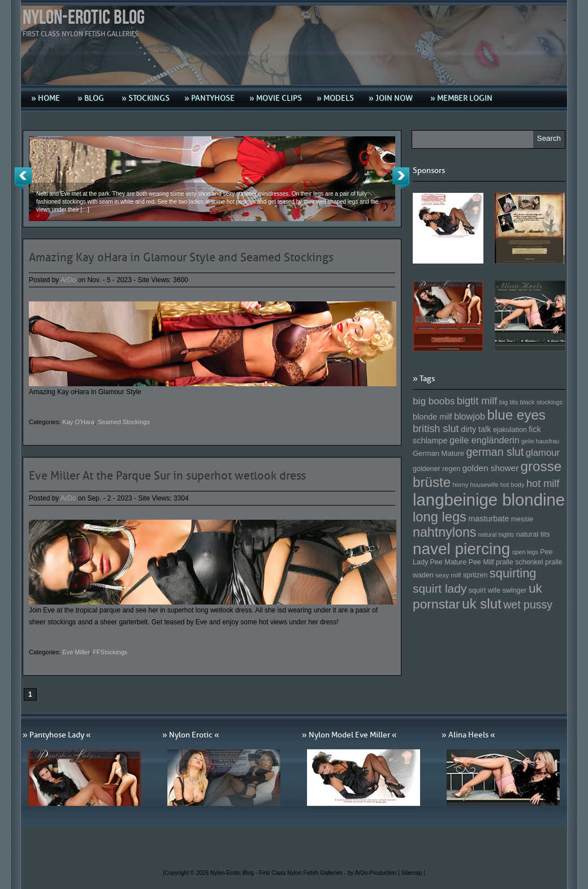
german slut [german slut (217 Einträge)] (495, 452)
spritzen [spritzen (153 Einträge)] (475, 575)
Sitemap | (413, 873)
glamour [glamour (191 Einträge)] (543, 453)
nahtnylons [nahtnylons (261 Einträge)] (444, 532)
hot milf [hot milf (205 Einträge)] (543, 484)
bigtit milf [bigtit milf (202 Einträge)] (477, 401)
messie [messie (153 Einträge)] (522, 519)
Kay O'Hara (78, 422)
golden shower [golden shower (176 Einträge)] (491, 468)
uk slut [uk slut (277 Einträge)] (482, 604)
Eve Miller (76, 652)
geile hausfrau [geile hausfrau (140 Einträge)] (540, 441)
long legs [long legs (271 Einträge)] (440, 517)
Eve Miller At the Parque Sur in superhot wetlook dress (167, 476)
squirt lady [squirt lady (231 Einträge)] (440, 588)
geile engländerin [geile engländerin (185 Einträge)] (485, 440)
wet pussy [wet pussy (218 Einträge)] (528, 605)
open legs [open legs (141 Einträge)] (525, 552)
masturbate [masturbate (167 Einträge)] (488, 519)
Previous (23, 178)
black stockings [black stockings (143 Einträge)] (541, 402)
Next (401, 178)
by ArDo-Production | (375, 873)
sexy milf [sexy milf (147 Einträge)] (448, 575)
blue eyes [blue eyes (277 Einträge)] (516, 415)
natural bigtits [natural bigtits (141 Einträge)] (496, 534)
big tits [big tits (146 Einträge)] (509, 402)
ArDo (68, 280)
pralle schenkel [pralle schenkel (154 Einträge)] (520, 562)
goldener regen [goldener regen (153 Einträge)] (436, 469)
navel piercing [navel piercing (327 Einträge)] (461, 549)
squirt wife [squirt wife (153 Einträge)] (485, 590)
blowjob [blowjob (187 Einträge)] (470, 416)
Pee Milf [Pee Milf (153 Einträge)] (481, 562)
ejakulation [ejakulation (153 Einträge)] (510, 430)
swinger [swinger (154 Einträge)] (514, 590)
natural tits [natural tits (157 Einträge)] (533, 534)
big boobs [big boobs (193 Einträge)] (434, 401)
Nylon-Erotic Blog (84, 18)
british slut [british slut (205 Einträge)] (436, 429)
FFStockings (110, 652)
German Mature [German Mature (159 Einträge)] (438, 453)
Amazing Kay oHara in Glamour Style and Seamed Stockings (181, 257)
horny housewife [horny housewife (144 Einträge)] (476, 485)
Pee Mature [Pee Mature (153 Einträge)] (448, 562)
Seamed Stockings (124, 422)
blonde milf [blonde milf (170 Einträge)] (433, 417)
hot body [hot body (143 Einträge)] (513, 485)
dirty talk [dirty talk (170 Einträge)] (476, 429)
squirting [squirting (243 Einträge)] (513, 573)
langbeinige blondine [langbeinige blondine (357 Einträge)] (489, 500)
